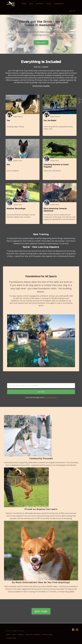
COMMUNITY (59, 4)
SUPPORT (40, 4)
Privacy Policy (48, 634)
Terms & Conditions (33, 634)
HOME (24, 4)
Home (8, 634)
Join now (41, 43)
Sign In (72, 11)
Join (14, 634)
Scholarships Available (41, 86)
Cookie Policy (11, 638)
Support (20, 634)
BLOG (49, 4)
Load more (79, 101)
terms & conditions (50, 397)
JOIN (31, 4)
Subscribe (41, 392)
